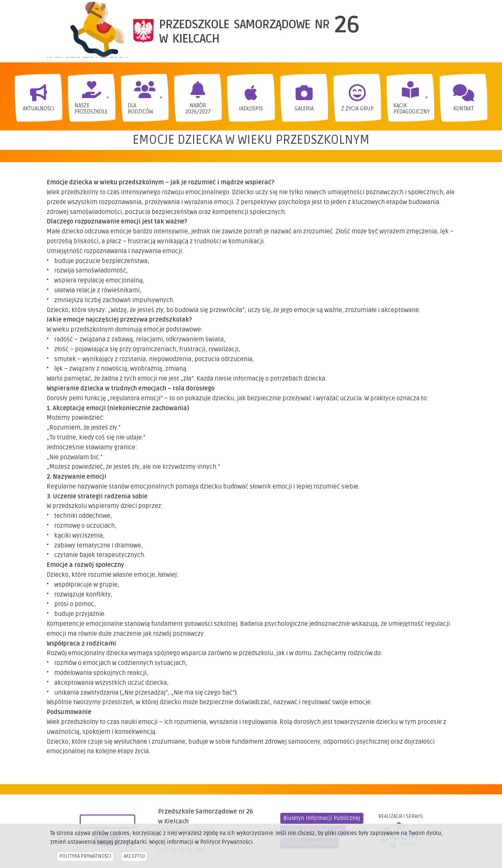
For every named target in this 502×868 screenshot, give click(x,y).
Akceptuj (134, 859)
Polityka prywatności (85, 859)
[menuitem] (38, 98)
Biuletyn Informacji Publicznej (322, 818)
